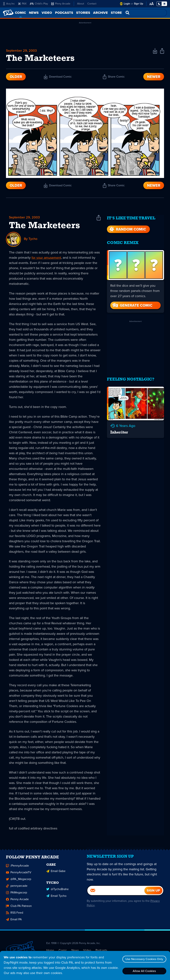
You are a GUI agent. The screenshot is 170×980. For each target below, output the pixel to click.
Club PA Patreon (19, 908)
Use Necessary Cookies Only (144, 959)
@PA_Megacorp (19, 882)
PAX (22, 4)
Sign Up (139, 4)
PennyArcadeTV (19, 875)
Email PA (14, 922)
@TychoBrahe (57, 891)
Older (16, 77)
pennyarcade (17, 888)
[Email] (116, 894)
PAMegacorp (17, 895)
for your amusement (46, 258)
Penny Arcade (17, 902)
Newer (154, 77)
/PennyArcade (17, 868)
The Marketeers (44, 226)
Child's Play (39, 4)
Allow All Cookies (144, 971)
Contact (92, 4)
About (81, 4)
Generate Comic (132, 304)
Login (127, 4)
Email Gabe (56, 873)
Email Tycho (56, 898)
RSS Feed (15, 915)
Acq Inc (9, 4)
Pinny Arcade (61, 4)
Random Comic (127, 228)
